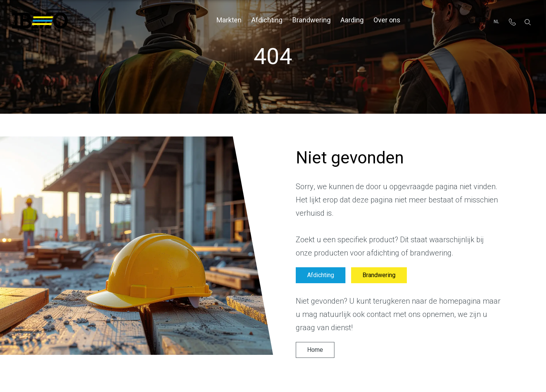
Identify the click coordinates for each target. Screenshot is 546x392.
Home (315, 350)
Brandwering (311, 20)
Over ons (387, 20)
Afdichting (267, 20)
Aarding (352, 20)
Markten (229, 20)
